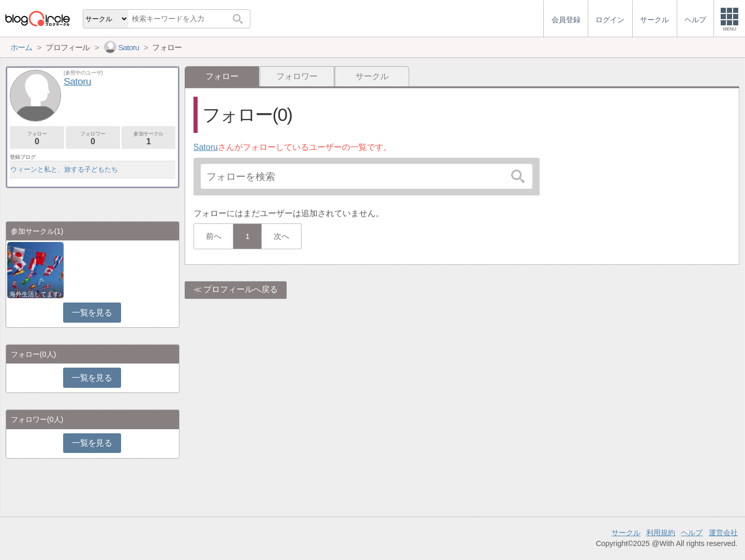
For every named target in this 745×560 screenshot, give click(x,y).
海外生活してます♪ (36, 294)
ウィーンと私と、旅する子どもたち (64, 169)
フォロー (37, 138)
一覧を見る (92, 313)
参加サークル (149, 138)
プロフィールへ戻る (241, 289)
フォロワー (297, 76)
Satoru (206, 147)
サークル (372, 76)
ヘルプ (692, 533)
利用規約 (661, 533)
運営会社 (723, 533)
